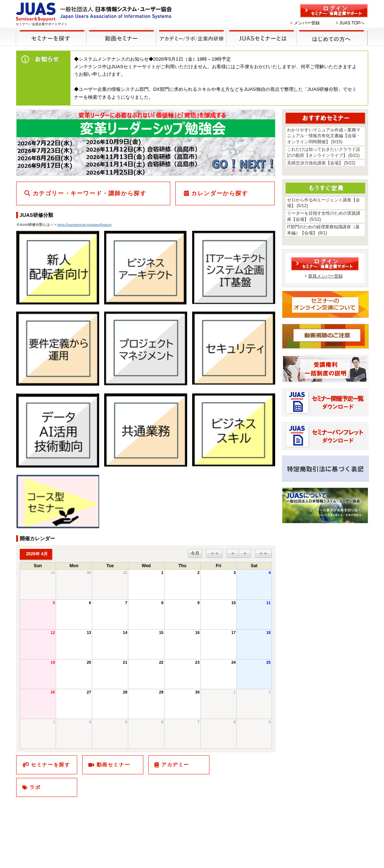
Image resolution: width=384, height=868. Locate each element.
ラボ (35, 787)
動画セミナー (114, 765)
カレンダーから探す (219, 193)
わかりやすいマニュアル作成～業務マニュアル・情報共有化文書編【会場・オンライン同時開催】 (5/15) (324, 136)
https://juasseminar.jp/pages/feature (84, 225)
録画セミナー (121, 37)
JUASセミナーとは (261, 33)
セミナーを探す (49, 33)
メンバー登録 (307, 23)
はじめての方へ (331, 33)
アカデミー (175, 765)
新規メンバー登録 (325, 276)
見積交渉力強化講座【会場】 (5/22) (321, 163)
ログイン (334, 11)
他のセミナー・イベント (190, 33)
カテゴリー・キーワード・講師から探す (90, 193)
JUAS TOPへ (352, 23)
